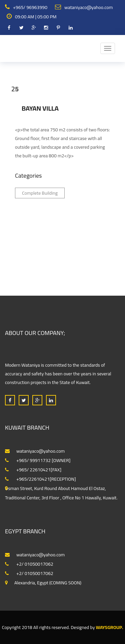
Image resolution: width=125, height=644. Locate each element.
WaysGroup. (110, 627)
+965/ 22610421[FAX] (33, 470)
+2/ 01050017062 (29, 564)
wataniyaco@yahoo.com (84, 7)
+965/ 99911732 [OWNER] (38, 460)
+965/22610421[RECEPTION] (40, 479)
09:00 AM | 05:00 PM (32, 17)
